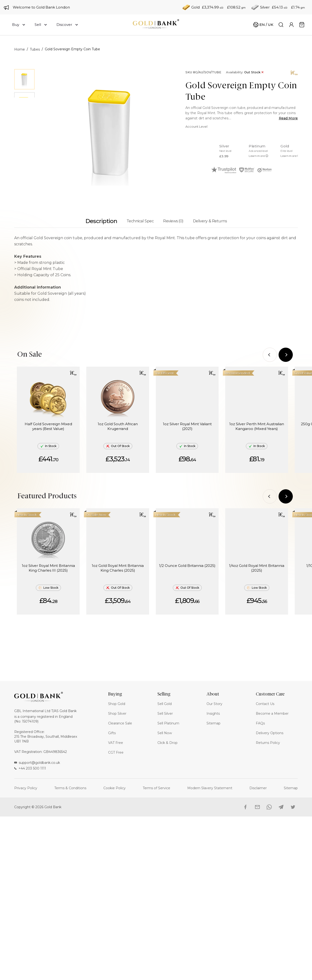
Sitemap (213, 723)
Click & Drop (167, 743)
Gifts (112, 733)
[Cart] (263, 25)
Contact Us (265, 704)
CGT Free (116, 752)
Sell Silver (165, 714)
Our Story (214, 704)
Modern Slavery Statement (210, 788)
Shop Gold (117, 704)
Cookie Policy (115, 788)
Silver (265, 7)
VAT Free (116, 743)
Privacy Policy (26, 788)
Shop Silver (117, 714)
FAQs (260, 723)
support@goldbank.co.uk (37, 763)
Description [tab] (101, 221)
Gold (195, 7)
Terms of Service (156, 788)
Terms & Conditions (70, 788)
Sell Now (165, 733)
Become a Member (272, 714)
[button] (73, 373)
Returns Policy (268, 743)
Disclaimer (258, 788)
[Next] (286, 355)
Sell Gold (165, 704)
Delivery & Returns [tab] (210, 221)
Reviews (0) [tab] (173, 221)
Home (20, 49)
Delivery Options (270, 733)
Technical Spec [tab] (140, 221)
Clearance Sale (120, 723)
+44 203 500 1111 (30, 768)
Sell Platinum (168, 723)
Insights (213, 714)
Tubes (35, 49)
